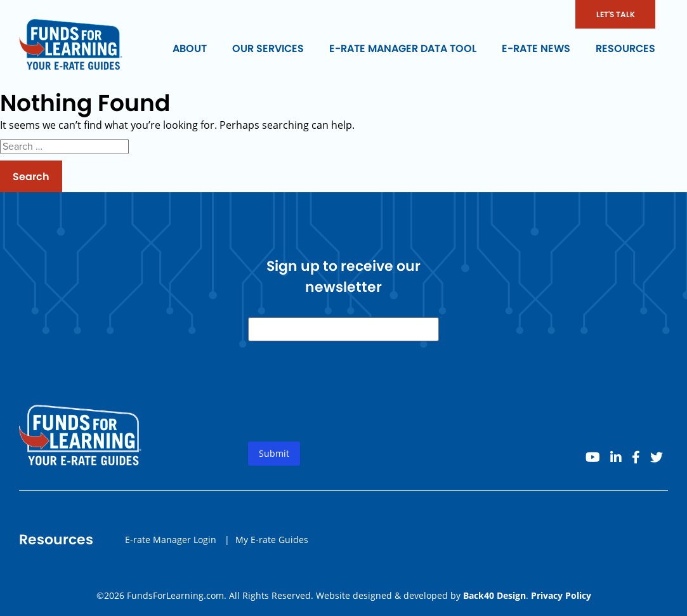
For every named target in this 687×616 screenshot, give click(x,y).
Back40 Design (494, 595)
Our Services (268, 49)
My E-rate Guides (272, 540)
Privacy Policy (561, 595)
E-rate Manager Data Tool (403, 49)
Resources (625, 49)
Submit (274, 453)
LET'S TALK (616, 14)
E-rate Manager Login (171, 540)
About (190, 49)
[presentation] (344, 402)
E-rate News (536, 49)
